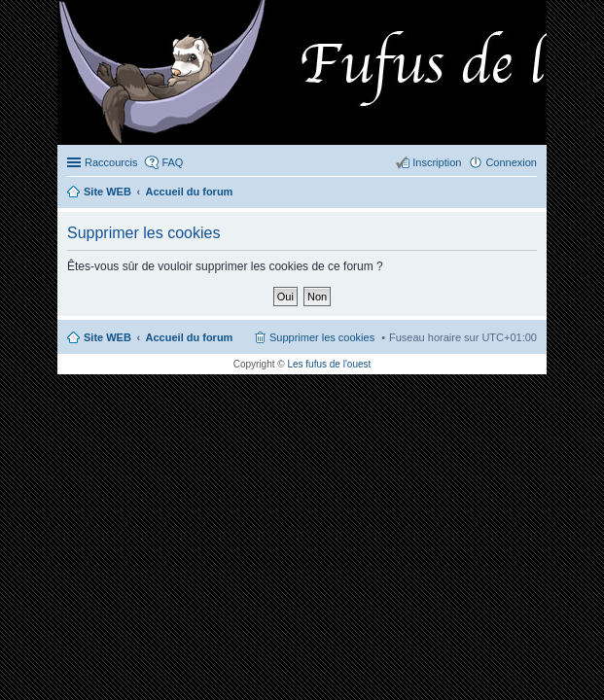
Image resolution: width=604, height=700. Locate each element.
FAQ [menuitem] (172, 162)
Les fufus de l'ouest (329, 364)
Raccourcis (111, 162)
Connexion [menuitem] (511, 162)
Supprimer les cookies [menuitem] (322, 337)
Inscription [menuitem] (437, 162)
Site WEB (107, 337)
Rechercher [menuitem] (529, 193)
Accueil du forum (190, 337)
